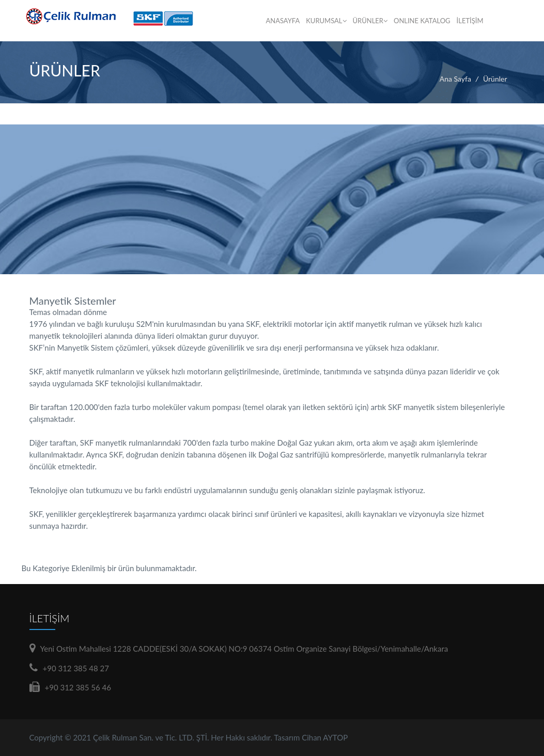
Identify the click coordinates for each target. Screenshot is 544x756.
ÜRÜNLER (370, 21)
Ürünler (495, 79)
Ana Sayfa (455, 79)
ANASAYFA (283, 21)
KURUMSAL (326, 21)
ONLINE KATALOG (422, 21)
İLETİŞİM (470, 21)
